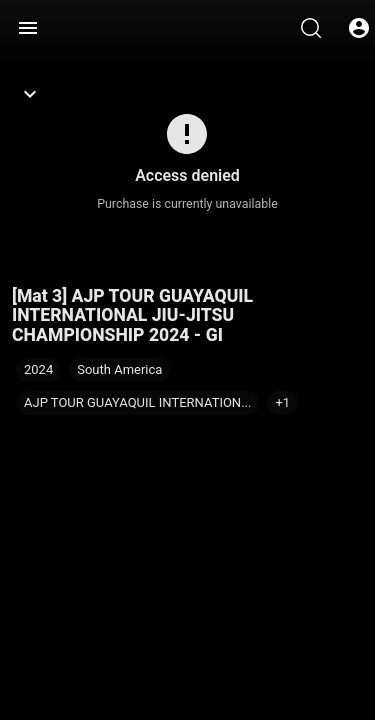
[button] (282, 403)
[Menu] (28, 28)
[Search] (311, 28)
